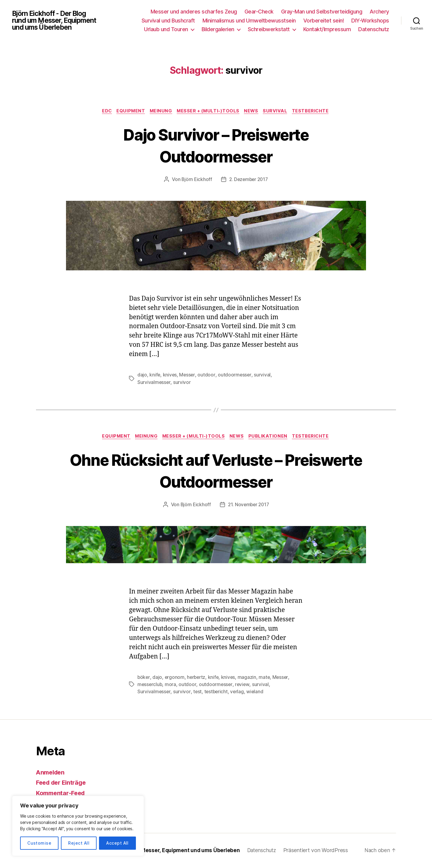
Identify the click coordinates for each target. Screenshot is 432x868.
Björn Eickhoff (196, 180)
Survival (279, 111)
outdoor (207, 376)
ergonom (175, 678)
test (198, 693)
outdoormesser (235, 376)
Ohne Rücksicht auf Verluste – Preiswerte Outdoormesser (216, 471)
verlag (238, 693)
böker (144, 678)
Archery (379, 12)
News (254, 111)
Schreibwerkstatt (269, 29)
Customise (39, 843)
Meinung (160, 111)
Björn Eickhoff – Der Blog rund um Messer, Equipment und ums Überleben (151, 851)
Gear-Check (259, 12)
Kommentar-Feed (62, 794)
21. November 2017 (249, 506)
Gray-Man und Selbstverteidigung (322, 12)
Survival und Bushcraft (168, 21)
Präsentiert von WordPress (323, 851)
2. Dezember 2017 (249, 180)
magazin (249, 678)
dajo (142, 376)
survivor (182, 383)
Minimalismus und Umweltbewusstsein (249, 21)
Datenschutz (374, 29)
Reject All (79, 843)
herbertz (197, 678)
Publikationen (271, 437)
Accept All (117, 843)
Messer (188, 376)
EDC (103, 111)
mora (171, 685)
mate (267, 678)
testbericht (216, 693)
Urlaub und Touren (166, 29)
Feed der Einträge (63, 783)
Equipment (128, 111)
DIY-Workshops (370, 21)
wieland (256, 693)
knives (170, 376)
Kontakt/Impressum (327, 29)
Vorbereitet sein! (324, 21)
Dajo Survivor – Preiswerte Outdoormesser (216, 145)
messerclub (150, 685)
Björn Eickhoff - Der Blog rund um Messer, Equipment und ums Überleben (57, 20)
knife (155, 376)
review (243, 685)
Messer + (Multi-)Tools (209, 111)
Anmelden (51, 773)
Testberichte (316, 111)
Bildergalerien (218, 29)
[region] (78, 826)
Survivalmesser (154, 383)
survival (263, 376)
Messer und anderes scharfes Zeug (194, 12)
